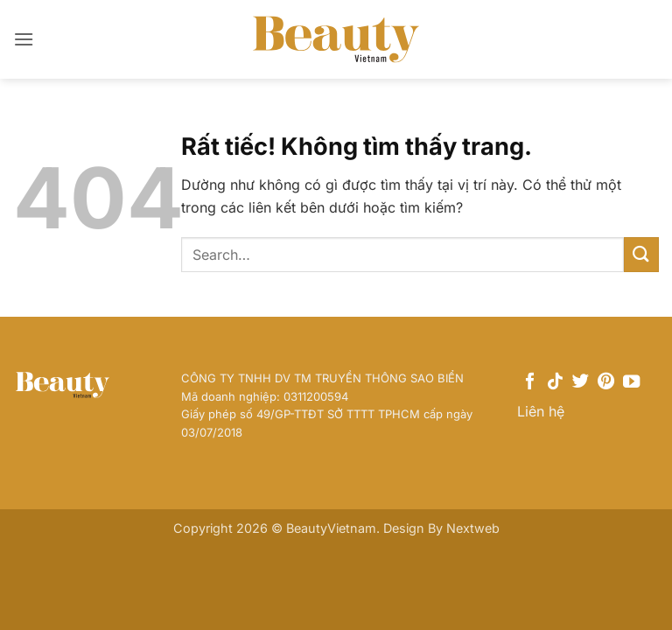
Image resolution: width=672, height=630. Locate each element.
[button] (24, 39)
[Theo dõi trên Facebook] (530, 382)
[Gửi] (641, 254)
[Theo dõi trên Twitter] (581, 382)
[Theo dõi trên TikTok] (555, 382)
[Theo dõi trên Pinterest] (606, 382)
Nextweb (473, 528)
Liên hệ (541, 411)
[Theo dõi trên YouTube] (631, 382)
